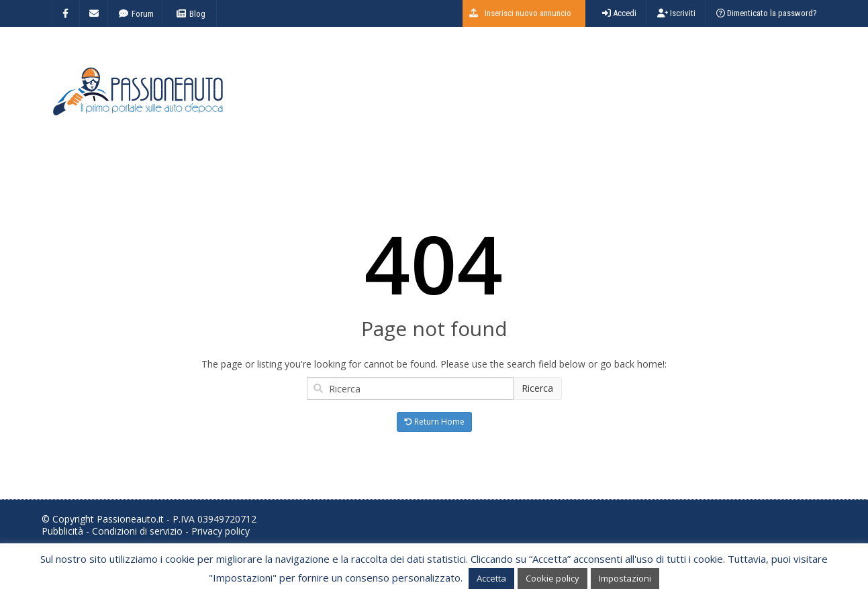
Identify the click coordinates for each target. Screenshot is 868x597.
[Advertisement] (583, 97)
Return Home (434, 422)
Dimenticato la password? (767, 13)
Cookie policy (552, 578)
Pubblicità (62, 531)
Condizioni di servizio (137, 531)
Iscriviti (676, 13)
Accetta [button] (491, 578)
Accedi (619, 13)
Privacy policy (221, 531)
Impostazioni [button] (625, 578)
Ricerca (537, 388)
